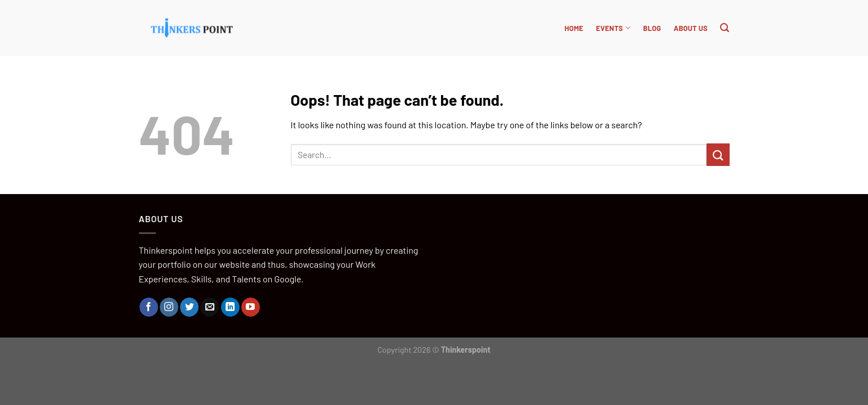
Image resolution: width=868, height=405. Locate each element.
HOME (574, 28)
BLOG (652, 28)
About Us (691, 28)
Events (613, 28)
